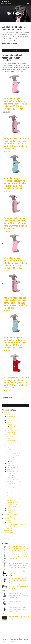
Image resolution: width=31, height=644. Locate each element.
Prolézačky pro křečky (13, 505)
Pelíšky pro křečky (11, 509)
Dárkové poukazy (12, 540)
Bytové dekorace (9, 415)
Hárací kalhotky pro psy (14, 456)
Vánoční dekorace (14, 426)
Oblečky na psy (10, 469)
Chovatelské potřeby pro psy (10, 518)
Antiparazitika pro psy (15, 491)
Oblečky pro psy (9, 520)
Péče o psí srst (12, 460)
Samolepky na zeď (11, 420)
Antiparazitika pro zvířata (12, 487)
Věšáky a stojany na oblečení (13, 430)
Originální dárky (10, 538)
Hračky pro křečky (11, 501)
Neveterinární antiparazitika (15, 489)
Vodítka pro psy (12, 477)
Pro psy (7, 446)
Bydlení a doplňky (8, 413)
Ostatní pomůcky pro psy (13, 479)
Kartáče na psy (13, 462)
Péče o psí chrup (12, 458)
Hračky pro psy (10, 452)
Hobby (5, 534)
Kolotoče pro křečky (13, 503)
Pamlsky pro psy (12, 465)
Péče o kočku (8, 516)
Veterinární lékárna (10, 485)
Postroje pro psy (12, 475)
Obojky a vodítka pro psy (12, 471)
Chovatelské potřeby (8, 436)
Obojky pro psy (12, 473)
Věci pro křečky (9, 495)
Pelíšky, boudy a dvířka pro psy (14, 481)
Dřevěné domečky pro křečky (15, 499)
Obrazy (10, 419)
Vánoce (10, 424)
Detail (9, 112)
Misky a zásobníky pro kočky (13, 442)
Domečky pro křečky (11, 497)
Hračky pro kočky (11, 440)
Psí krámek (5, 2)
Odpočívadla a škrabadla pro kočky (15, 444)
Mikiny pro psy (10, 522)
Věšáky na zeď (12, 432)
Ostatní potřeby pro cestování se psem (17, 450)
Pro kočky (7, 438)
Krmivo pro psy (10, 464)
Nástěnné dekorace (11, 417)
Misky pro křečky (12, 513)
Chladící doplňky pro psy (9, 434)
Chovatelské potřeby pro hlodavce (12, 493)
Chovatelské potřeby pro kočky (11, 514)
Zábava (7, 536)
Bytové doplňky (9, 428)
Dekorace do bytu (8, 530)
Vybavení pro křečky (11, 511)
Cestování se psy (11, 448)
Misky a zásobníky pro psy (13, 467)
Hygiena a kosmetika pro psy (13, 454)
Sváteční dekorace (11, 422)
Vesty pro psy (10, 528)
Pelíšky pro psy (12, 483)
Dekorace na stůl (9, 532)
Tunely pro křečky (12, 507)
